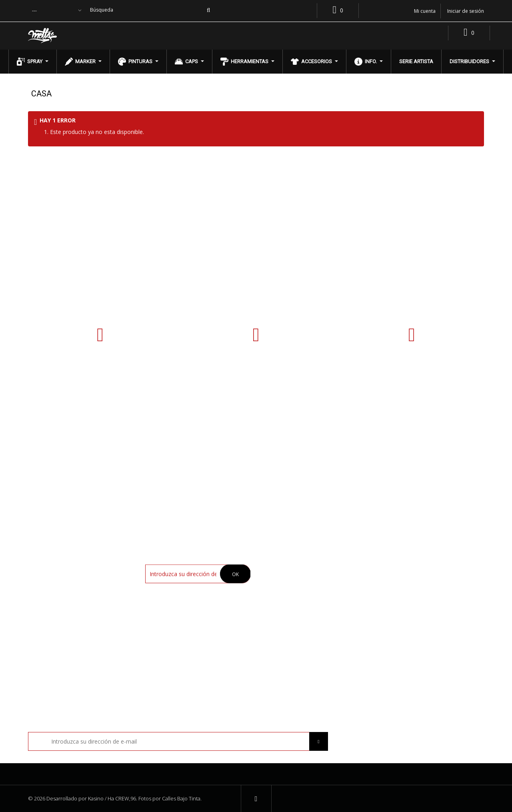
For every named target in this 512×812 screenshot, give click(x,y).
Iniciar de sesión (466, 11)
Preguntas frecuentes (295, 619)
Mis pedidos (399, 568)
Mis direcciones (404, 580)
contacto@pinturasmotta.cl (412, 375)
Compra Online (286, 580)
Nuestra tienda (287, 568)
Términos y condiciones (298, 593)
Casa (41, 94)
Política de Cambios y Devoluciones (313, 606)
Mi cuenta (397, 549)
